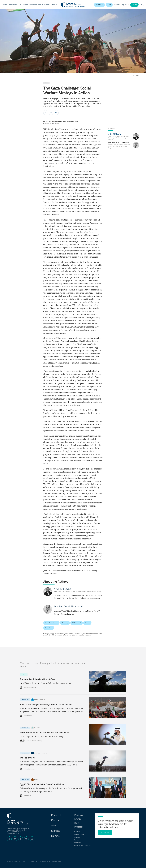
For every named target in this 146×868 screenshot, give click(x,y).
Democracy (99, 5)
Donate (134, 5)
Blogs (77, 823)
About (40, 5)
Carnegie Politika (41, 700)
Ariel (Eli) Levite (51, 122)
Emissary (33, 5)
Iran (109, 5)
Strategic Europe (41, 753)
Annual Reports (80, 834)
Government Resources (83, 845)
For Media (78, 843)
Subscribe (105, 832)
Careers (77, 837)
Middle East (77, 623)
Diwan (36, 780)
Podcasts (78, 827)
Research (24, 5)
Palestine (49, 628)
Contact (77, 832)
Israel (87, 623)
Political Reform (51, 623)
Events (78, 819)
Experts (47, 5)
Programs (79, 815)
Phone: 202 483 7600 (14, 832)
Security (65, 623)
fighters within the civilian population (76, 296)
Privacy (77, 840)
